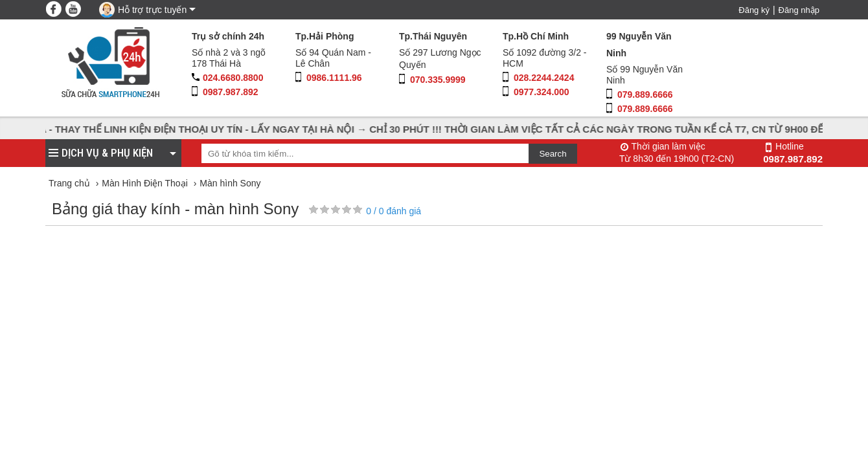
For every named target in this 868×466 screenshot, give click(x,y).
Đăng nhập (799, 10)
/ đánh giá (394, 211)
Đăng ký (754, 10)
